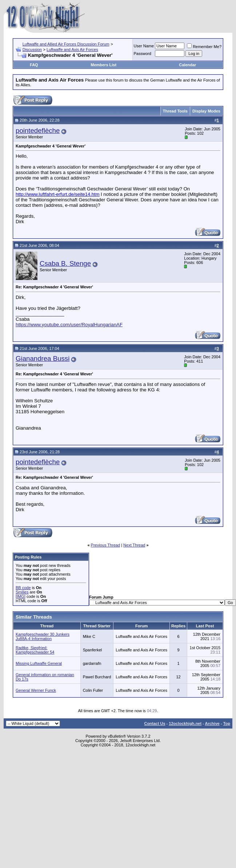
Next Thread (134, 545)
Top (227, 723)
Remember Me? (204, 47)
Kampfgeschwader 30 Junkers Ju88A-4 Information (43, 636)
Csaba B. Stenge (65, 263)
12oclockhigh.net (185, 723)
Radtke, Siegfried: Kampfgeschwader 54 (35, 650)
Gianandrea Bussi (43, 358)
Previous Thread (106, 545)
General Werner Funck (36, 690)
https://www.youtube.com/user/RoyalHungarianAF (69, 325)
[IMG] (21, 596)
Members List (103, 65)
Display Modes (206, 111)
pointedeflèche (38, 131)
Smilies (22, 592)
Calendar (187, 65)
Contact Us (155, 723)
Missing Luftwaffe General (39, 663)
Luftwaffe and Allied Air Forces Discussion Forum (66, 44)
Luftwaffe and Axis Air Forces (72, 50)
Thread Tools (175, 111)
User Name (144, 46)
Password (143, 54)
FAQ (34, 65)
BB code (23, 588)
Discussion (32, 50)
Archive (212, 723)
